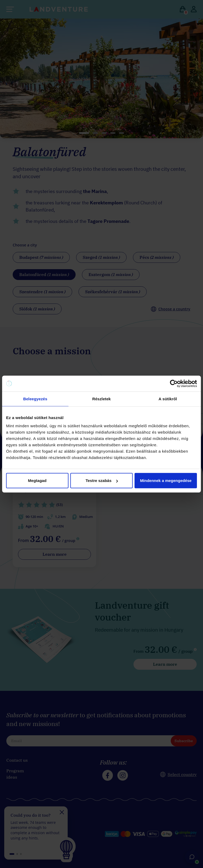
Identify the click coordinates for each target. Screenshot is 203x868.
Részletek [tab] (101, 399)
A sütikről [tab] (168, 399)
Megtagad (37, 481)
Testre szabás (102, 481)
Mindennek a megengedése (166, 481)
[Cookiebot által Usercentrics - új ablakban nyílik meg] (174, 383)
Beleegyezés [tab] (35, 399)
